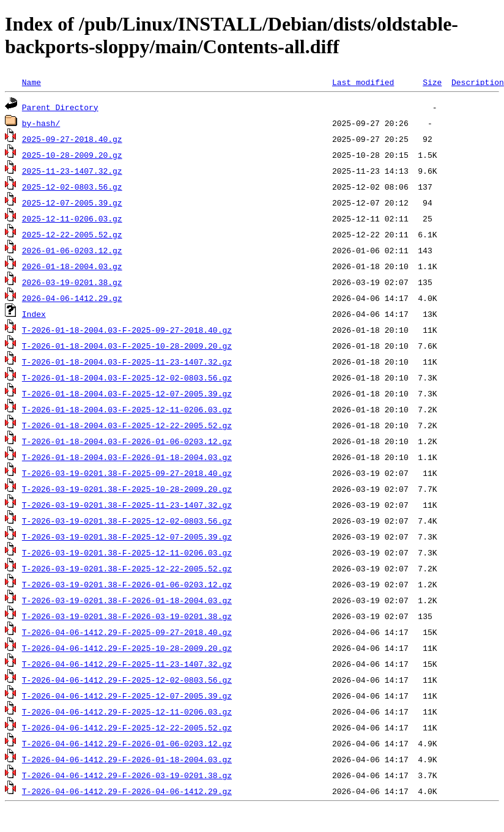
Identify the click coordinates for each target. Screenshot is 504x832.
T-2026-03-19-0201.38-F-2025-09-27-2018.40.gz (127, 473)
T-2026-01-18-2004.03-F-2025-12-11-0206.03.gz (127, 409)
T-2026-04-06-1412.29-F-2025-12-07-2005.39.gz (127, 696)
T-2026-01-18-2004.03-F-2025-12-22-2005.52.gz (127, 425)
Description (478, 82)
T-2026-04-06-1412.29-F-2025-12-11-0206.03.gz (127, 711)
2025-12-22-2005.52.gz (72, 234)
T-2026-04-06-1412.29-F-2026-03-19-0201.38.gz (127, 775)
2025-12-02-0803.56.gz (72, 187)
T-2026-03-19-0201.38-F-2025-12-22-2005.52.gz (127, 568)
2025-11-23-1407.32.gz (72, 171)
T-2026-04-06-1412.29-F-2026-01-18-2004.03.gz (127, 759)
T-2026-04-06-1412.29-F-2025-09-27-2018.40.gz (127, 632)
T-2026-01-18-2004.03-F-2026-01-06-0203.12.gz (127, 441)
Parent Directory (60, 107)
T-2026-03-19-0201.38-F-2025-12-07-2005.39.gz (127, 537)
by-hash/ (41, 123)
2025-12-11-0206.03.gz (72, 218)
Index (34, 314)
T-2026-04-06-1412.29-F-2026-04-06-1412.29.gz (127, 791)
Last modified (363, 82)
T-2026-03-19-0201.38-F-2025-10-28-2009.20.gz (127, 489)
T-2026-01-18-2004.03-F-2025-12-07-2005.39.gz (127, 393)
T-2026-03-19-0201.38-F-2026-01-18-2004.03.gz (127, 600)
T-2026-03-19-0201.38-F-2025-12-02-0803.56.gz (127, 521)
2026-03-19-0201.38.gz (72, 282)
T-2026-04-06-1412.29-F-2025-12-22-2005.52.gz (127, 727)
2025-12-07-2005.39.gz (72, 202)
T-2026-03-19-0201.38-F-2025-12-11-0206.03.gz (127, 552)
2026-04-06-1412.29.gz (72, 298)
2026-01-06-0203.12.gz (72, 250)
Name (31, 82)
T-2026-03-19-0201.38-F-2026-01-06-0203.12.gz (127, 584)
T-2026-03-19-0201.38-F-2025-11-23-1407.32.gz (127, 505)
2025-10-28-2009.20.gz (72, 155)
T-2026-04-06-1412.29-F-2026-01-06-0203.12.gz (127, 743)
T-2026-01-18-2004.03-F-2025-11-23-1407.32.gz (127, 362)
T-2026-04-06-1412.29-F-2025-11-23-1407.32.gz (127, 664)
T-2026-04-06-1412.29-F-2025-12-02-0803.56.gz (127, 680)
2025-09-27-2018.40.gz (72, 139)
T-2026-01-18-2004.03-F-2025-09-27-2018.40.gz (127, 330)
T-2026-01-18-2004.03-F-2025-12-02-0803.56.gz (127, 377)
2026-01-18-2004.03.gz (72, 266)
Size (432, 82)
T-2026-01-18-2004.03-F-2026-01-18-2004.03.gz (127, 457)
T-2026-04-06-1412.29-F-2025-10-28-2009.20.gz (127, 648)
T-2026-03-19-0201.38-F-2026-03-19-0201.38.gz (127, 616)
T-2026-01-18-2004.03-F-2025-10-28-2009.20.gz (127, 346)
